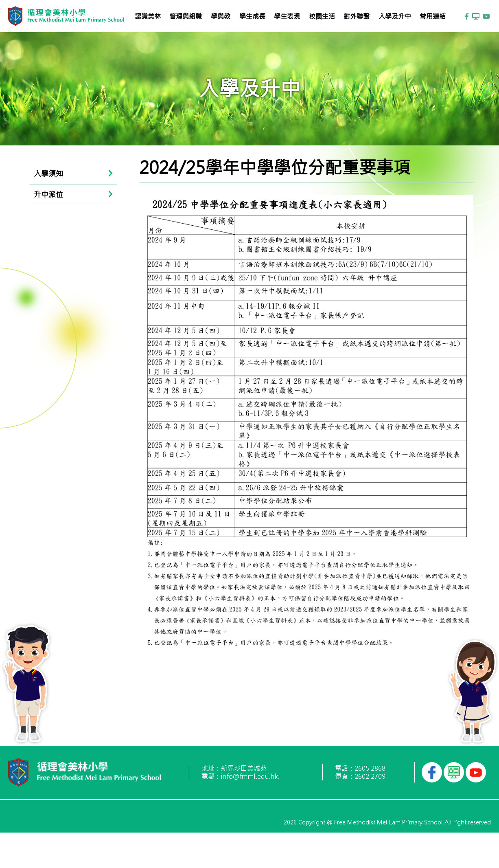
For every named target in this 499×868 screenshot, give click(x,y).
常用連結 (433, 16)
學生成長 (252, 16)
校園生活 (322, 16)
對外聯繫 (357, 16)
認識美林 (148, 16)
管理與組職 (186, 16)
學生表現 (287, 16)
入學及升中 (395, 16)
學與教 (221, 16)
